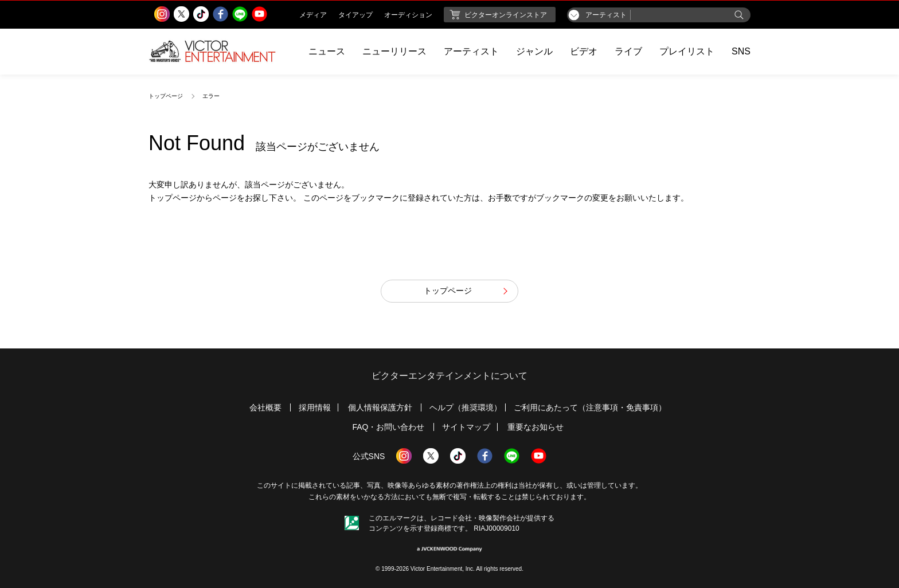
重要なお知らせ (536, 427)
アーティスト (471, 51)
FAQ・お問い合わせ (388, 427)
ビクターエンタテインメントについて (449, 376)
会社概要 (265, 407)
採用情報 (315, 407)
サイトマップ (466, 427)
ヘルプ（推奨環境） (466, 407)
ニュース (327, 51)
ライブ (628, 51)
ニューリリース (394, 51)
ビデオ (584, 51)
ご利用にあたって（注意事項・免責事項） (590, 407)
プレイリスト (687, 51)
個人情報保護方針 (380, 407)
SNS (741, 51)
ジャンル (534, 51)
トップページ (166, 96)
